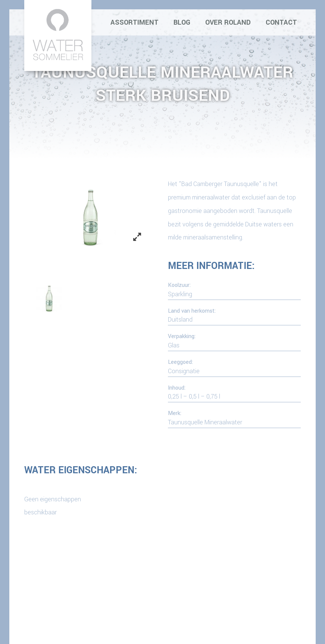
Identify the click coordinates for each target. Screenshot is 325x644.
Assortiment (135, 22)
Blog (182, 22)
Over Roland (228, 22)
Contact (281, 22)
